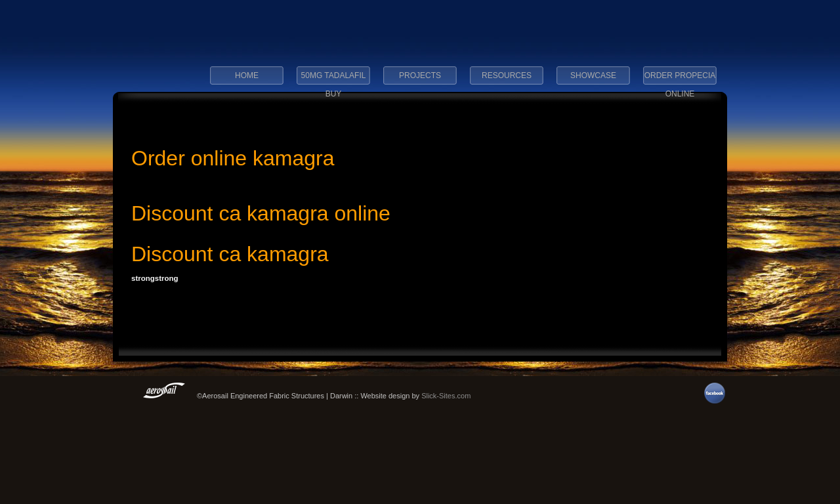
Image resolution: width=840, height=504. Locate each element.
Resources (507, 75)
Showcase (593, 75)
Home (247, 75)
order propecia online (680, 79)
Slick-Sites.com (446, 396)
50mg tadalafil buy (334, 79)
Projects (420, 75)
